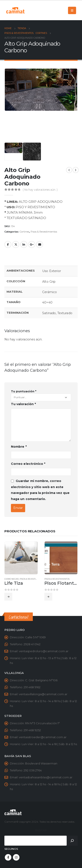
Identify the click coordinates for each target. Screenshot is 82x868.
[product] (21, 558)
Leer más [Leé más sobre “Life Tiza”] (8, 597)
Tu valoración (23, 404)
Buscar (41, 830)
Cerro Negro (12, 579)
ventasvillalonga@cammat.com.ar (43, 694)
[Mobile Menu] (72, 10)
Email (40, 244)
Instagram (16, 857)
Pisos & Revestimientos (44, 232)
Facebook (8, 244)
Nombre (19, 447)
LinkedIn (24, 244)
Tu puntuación (24, 391)
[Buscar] (72, 841)
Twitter (16, 244)
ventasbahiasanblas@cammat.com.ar (46, 777)
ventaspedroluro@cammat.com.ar (44, 651)
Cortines (24, 232)
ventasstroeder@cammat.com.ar (43, 737)
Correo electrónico (28, 464)
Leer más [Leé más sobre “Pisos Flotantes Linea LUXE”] (48, 597)
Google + (32, 244)
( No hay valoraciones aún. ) (40, 190)
